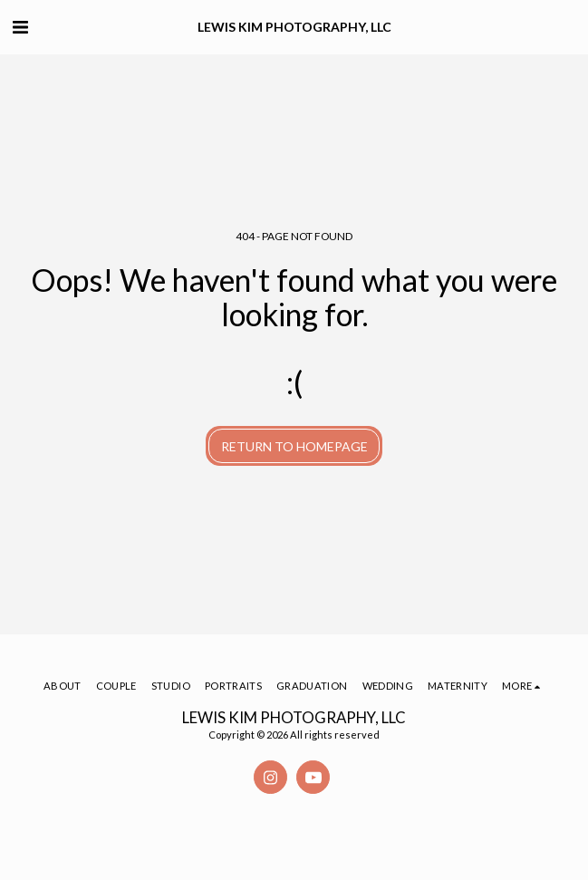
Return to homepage (294, 446)
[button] (20, 26)
